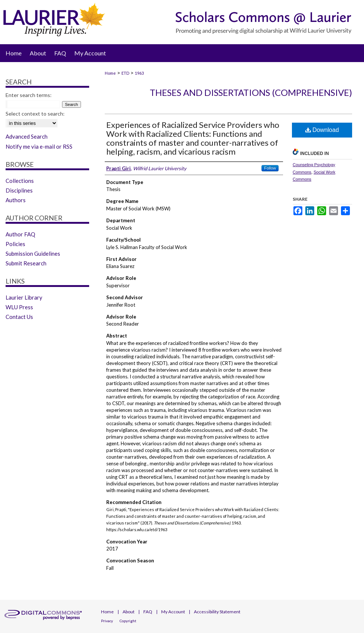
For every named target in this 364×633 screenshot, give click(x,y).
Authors (16, 200)
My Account (173, 612)
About (129, 612)
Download (322, 130)
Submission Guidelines (33, 253)
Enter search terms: (29, 95)
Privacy (107, 621)
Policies (15, 244)
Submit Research (26, 263)
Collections (20, 181)
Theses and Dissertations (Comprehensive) (251, 92)
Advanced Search (27, 136)
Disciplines (19, 190)
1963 (139, 73)
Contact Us (19, 317)
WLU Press (19, 307)
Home (110, 73)
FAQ (148, 612)
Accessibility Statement (217, 612)
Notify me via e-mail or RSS (39, 146)
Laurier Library (24, 297)
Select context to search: (35, 114)
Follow (270, 168)
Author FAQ (20, 234)
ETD (125, 73)
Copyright (128, 621)
